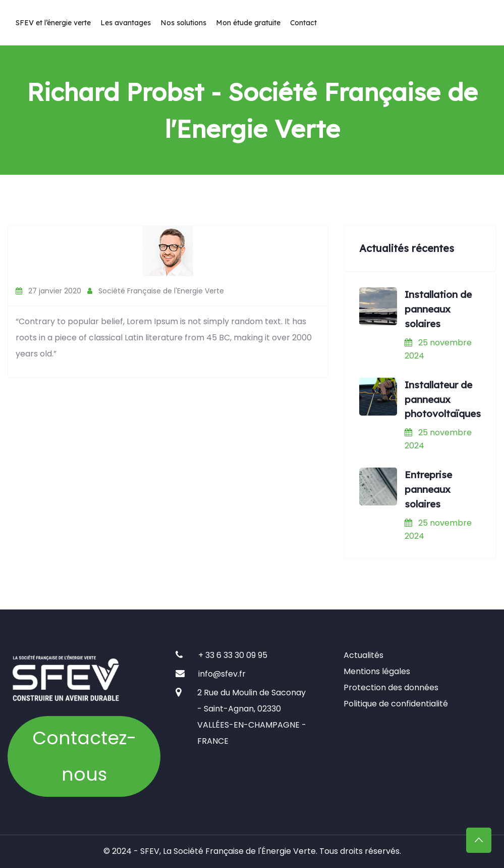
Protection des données (391, 687)
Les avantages (126, 23)
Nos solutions (183, 23)
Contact (303, 23)
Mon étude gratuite (248, 23)
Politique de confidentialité (396, 704)
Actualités (363, 655)
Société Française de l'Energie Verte (156, 291)
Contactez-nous (84, 756)
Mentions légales (377, 671)
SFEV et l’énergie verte (53, 23)
